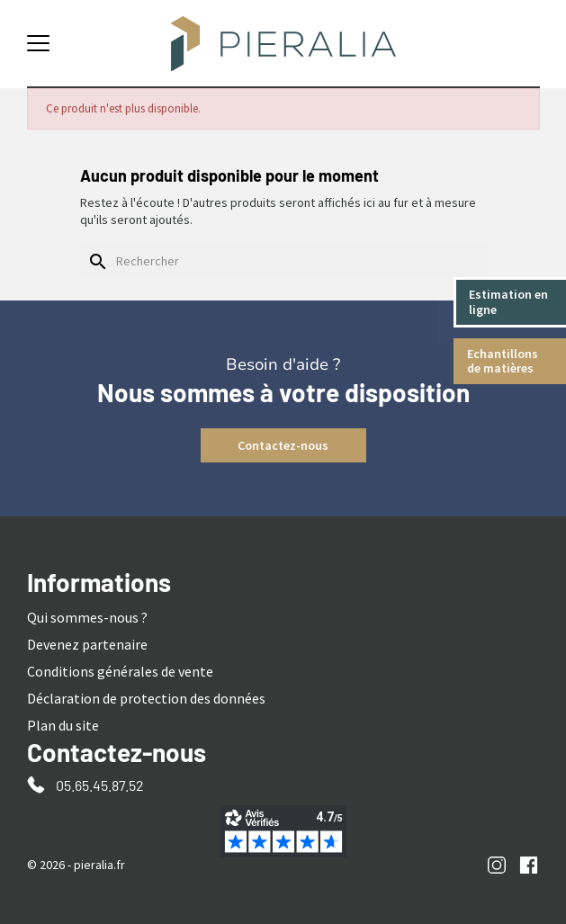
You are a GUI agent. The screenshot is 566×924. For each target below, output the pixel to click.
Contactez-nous (283, 445)
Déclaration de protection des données (146, 698)
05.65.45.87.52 (100, 785)
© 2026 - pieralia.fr (76, 865)
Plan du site (63, 725)
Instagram (497, 865)
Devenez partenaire (87, 644)
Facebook (529, 865)
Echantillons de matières (504, 361)
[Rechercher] (283, 261)
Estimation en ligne (510, 302)
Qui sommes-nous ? (87, 617)
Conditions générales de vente (120, 671)
